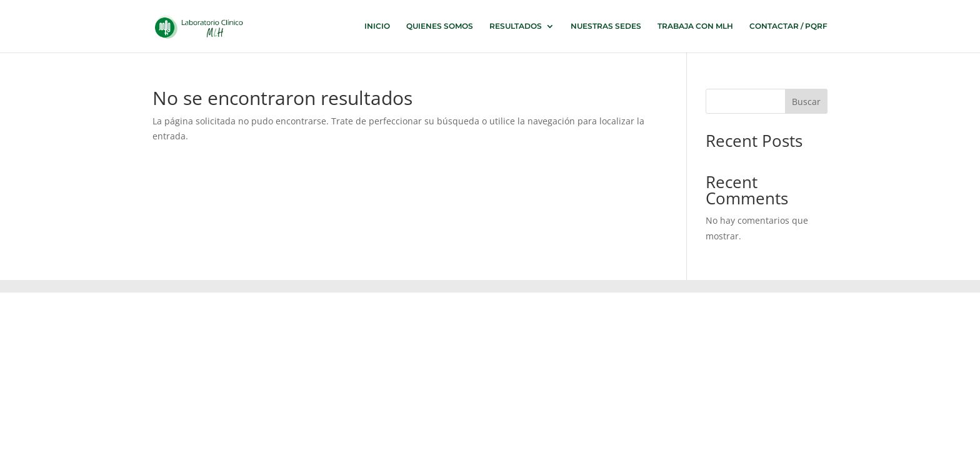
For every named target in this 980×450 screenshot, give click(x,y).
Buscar (806, 102)
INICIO (377, 26)
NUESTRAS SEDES (606, 26)
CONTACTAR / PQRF (788, 26)
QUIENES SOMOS (440, 26)
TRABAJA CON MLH (695, 26)
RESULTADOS (516, 26)
